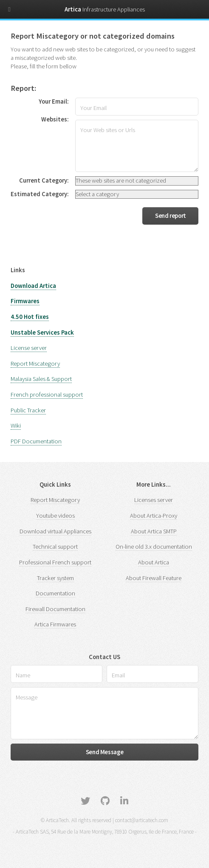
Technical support (55, 547)
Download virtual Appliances (55, 531)
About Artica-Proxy (154, 516)
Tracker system (55, 578)
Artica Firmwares (55, 624)
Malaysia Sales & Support (41, 379)
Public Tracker (28, 410)
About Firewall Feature (154, 578)
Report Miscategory (35, 364)
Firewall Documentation (55, 609)
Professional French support (55, 562)
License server (29, 348)
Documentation (55, 593)
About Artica (154, 562)
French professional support (47, 395)
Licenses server (154, 500)
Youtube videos (55, 516)
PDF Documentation (36, 441)
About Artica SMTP (154, 531)
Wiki (16, 426)
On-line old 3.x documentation (154, 547)
